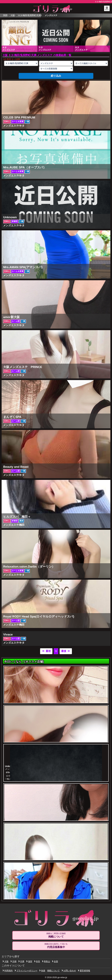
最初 (46, 651)
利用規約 (8, 971)
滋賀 (29, 961)
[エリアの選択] (21, 63)
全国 (55, 961)
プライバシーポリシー (26, 971)
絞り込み (56, 76)
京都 (13, 961)
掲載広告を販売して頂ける (56, 946)
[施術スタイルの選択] (91, 63)
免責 (42, 971)
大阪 (13, 15)
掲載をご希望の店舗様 (56, 935)
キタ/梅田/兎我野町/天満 (29, 15)
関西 (5, 15)
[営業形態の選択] (56, 69)
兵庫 (21, 961)
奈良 (37, 961)
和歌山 (46, 961)
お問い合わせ (69, 971)
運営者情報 (84, 971)
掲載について (53, 971)
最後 (66, 651)
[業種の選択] (56, 63)
